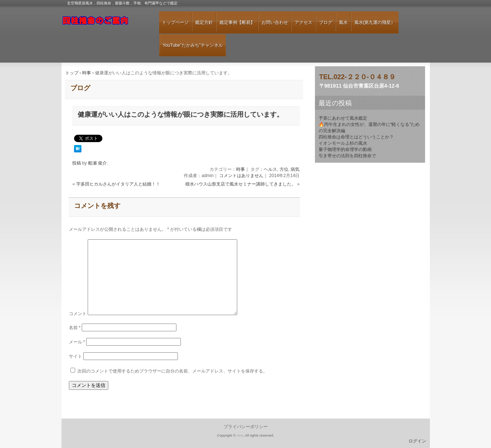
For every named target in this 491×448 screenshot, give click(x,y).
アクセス (304, 22)
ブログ (326, 22)
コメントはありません (241, 176)
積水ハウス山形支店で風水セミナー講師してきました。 (241, 184)
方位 (284, 169)
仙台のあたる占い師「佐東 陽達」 (104, 23)
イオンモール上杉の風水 (343, 143)
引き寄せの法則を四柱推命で (347, 156)
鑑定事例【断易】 (237, 22)
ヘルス (270, 169)
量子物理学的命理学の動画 (345, 149)
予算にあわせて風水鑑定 (343, 118)
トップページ (175, 22)
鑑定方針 (204, 22)
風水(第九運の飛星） (375, 22)
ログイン (417, 441)
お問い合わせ (275, 22)
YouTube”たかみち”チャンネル (193, 45)
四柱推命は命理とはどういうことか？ (356, 137)
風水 (343, 22)
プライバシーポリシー (246, 427)
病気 (295, 169)
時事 (241, 169)
